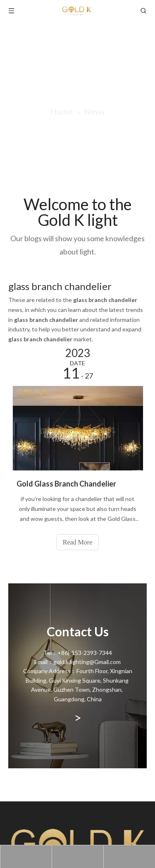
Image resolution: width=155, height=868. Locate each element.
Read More (78, 542)
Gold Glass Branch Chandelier (66, 484)
